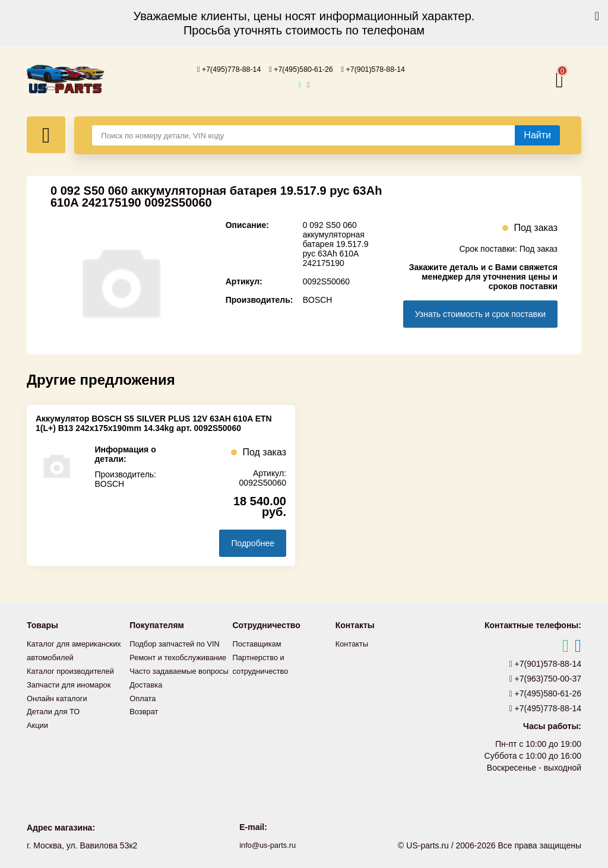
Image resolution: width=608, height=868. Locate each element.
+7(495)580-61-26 (301, 69)
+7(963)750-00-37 (546, 678)
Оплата (144, 721)
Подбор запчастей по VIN (178, 643)
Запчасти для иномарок (72, 695)
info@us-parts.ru (268, 844)
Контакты (353, 643)
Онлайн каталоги (60, 708)
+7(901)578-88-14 (382, 69)
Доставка (147, 708)
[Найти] (537, 135)
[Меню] (46, 134)
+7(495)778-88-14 (221, 69)
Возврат (145, 734)
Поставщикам (259, 643)
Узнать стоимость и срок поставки (480, 313)
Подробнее (253, 543)
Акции (38, 734)
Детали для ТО (56, 721)
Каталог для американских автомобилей (54, 656)
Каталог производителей (74, 682)
